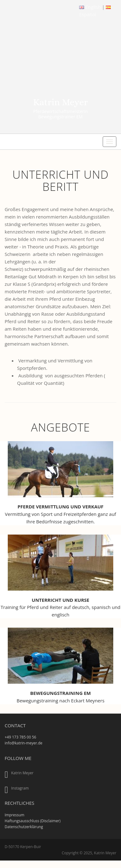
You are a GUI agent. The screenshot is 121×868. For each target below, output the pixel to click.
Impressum (14, 815)
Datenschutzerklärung (24, 827)
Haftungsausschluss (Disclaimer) (33, 821)
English (90, 7)
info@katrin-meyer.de (24, 743)
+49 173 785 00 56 (20, 737)
